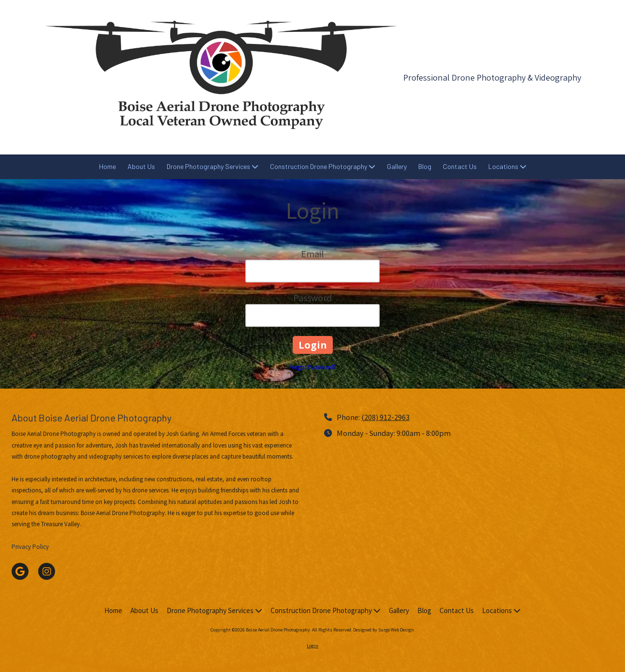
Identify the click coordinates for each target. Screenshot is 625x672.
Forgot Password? (312, 367)
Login (312, 646)
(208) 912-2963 (385, 417)
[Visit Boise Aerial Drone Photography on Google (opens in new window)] (20, 571)
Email (312, 254)
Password (312, 298)
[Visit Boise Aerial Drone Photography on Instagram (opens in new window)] (47, 571)
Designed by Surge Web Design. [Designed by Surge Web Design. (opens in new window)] (384, 630)
